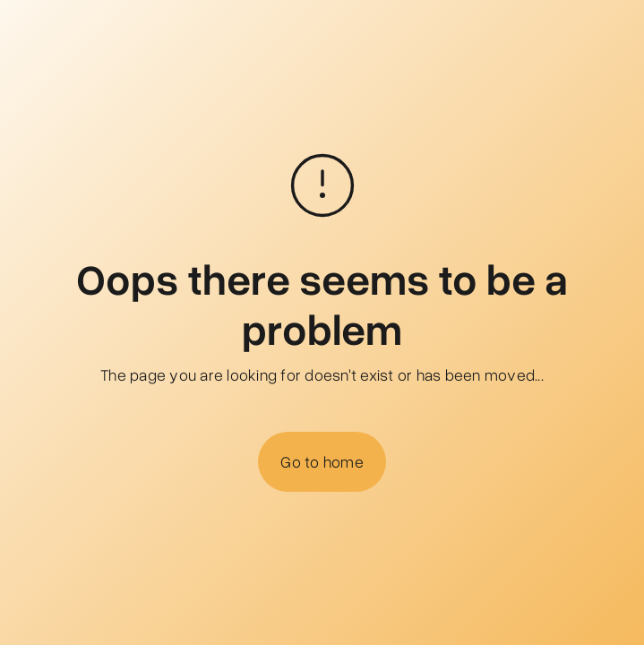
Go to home (322, 461)
